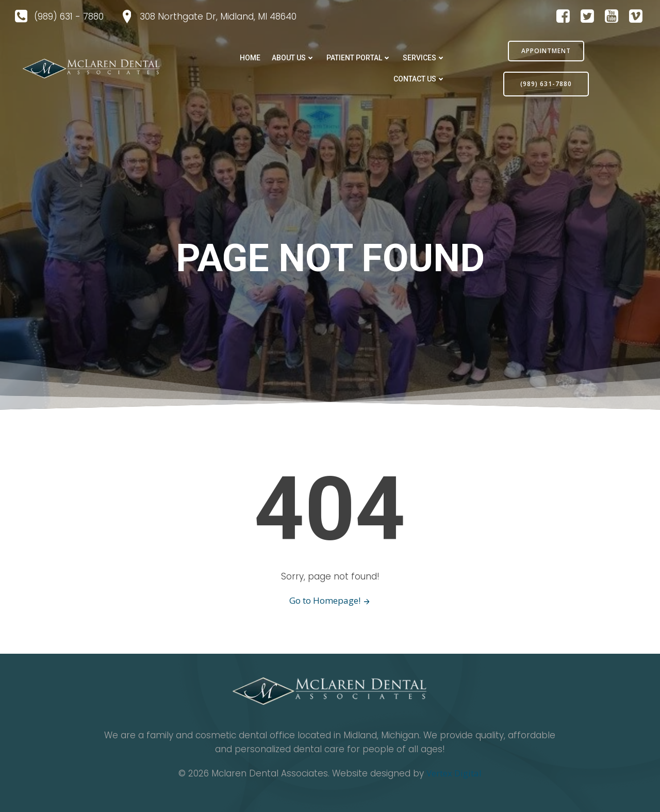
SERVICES (424, 58)
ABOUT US (293, 58)
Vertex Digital (454, 773)
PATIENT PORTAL (359, 58)
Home (250, 58)
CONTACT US (419, 79)
